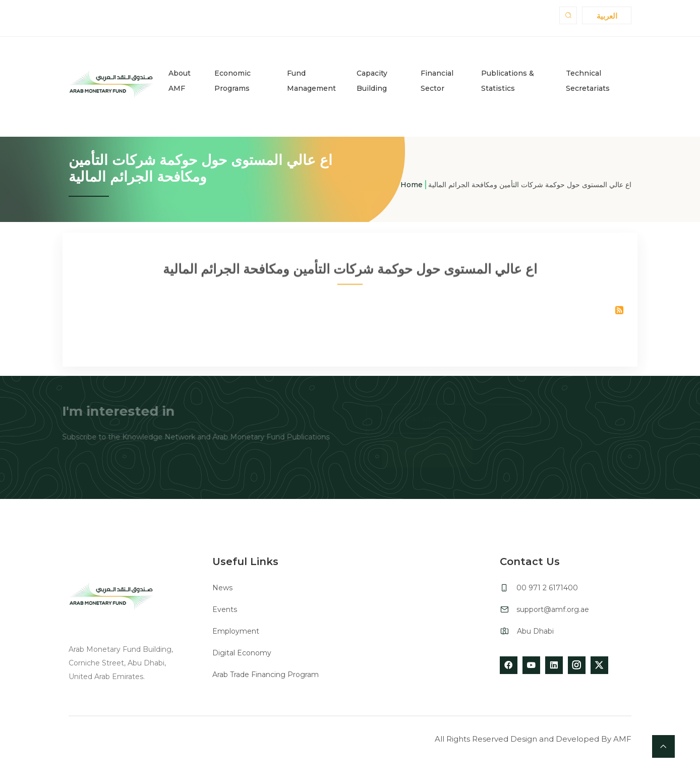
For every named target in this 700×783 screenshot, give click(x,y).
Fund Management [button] (311, 81)
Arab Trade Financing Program (266, 675)
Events (225, 609)
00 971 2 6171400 (547, 588)
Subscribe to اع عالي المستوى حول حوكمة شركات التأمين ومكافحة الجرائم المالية (619, 313)
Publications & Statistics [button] (508, 81)
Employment (236, 631)
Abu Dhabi (535, 631)
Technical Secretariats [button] (588, 81)
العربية (607, 16)
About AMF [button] (180, 81)
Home (412, 185)
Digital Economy (242, 653)
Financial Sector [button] (437, 81)
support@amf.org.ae (553, 609)
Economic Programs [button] (232, 81)
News (222, 588)
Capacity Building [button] (372, 81)
